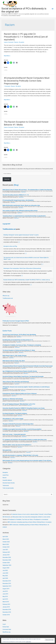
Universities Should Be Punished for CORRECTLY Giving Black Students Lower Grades (24, 408)
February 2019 (6, 604)
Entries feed (6, 627)
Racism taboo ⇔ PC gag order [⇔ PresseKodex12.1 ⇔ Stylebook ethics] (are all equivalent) (26, 37)
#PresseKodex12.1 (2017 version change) (13, 419)
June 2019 (5, 594)
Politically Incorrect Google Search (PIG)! (16, 321)
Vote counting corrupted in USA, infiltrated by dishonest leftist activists (20, 211)
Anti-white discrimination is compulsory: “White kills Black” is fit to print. (20, 455)
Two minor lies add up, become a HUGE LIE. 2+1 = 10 (16, 195)
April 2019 (5, 599)
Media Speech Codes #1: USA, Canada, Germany (15, 356)
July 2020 (5, 570)
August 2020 (6, 568)
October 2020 (6, 563)
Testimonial (6, 485)
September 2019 (7, 586)
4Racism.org (6, 296)
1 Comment (7, 86)
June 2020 (5, 573)
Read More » (7, 56)
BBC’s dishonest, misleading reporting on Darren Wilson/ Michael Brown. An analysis (30, 522)
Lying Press (6, 475)
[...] (19, 242)
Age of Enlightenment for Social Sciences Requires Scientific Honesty (20, 371)
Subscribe (7, 179)
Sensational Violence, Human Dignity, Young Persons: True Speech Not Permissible (23, 376)
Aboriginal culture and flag (10, 246)
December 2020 (7, 557)
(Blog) (16, 185)
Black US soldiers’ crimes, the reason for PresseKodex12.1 (17, 445)
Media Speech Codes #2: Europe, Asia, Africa (14, 361)
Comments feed (7, 629)
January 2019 (6, 607)
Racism (16, 42)
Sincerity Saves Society (9, 483)
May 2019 (5, 596)
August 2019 (6, 589)
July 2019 (5, 591)
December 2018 (7, 610)
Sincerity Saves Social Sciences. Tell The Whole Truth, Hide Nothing (19, 335)
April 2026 (5, 537)
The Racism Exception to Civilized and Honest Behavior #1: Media (19, 350)
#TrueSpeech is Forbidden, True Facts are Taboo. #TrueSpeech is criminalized (22, 345)
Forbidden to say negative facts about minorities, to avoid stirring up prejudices (22, 429)
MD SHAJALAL (7, 517)
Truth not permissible (8, 488)
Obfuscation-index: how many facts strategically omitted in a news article (31, 517)
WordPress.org (6, 632)
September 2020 (7, 565)
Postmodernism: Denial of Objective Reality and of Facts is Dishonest (20, 394)
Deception (5, 472)
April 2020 (5, 578)
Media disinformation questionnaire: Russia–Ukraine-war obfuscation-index (21, 205)
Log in (4, 624)
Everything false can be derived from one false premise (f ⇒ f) (18, 340)
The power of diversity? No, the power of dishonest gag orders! (18, 424)
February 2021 (6, 552)
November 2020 (7, 560)
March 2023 (6, 539)
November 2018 (7, 612)
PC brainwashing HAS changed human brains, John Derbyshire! (18, 200)
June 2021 (5, 550)
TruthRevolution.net (9, 229)
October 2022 (6, 542)
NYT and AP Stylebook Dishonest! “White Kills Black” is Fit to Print (19, 404)
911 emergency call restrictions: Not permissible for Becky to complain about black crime (25, 440)
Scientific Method (7, 480)
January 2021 (6, 555)
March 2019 (6, 602)
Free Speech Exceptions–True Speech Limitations (15, 413)
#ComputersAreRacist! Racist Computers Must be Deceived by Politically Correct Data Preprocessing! (27, 81)
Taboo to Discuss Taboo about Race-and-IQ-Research (16, 382)
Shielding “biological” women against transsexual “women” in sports (21, 235)
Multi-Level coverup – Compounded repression (14, 434)
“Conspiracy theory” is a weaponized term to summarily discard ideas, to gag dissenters (24, 216)
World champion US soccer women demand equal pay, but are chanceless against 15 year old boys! (27, 460)
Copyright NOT (6, 224)
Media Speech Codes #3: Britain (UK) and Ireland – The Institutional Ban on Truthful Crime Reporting (27, 190)
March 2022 (6, 544)
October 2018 (6, 615)
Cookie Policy (28, 642)
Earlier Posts (7, 331)
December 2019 (7, 581)
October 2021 (6, 547)
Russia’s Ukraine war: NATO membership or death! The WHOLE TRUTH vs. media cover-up (27, 280)
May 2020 (5, 576)
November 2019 (7, 583)
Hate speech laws (7, 450)
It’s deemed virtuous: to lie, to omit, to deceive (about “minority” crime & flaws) (31, 514)
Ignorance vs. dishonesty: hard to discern (13, 399)
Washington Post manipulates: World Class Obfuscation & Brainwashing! (22, 268)
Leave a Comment (9, 42)
